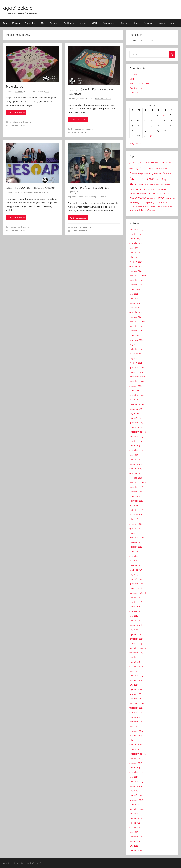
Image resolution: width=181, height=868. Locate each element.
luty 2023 (134, 257)
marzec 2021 (136, 354)
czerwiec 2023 (136, 243)
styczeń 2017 (136, 579)
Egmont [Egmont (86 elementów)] (141, 168)
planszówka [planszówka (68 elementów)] (138, 198)
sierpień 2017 (136, 547)
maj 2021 (134, 344)
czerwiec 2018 (136, 501)
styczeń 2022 (136, 308)
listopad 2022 (136, 271)
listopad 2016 (136, 588)
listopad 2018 (136, 478)
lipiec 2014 (135, 717)
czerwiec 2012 (136, 827)
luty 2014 (134, 740)
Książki (124, 23)
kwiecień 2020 (137, 404)
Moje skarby (15, 86)
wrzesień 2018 (136, 487)
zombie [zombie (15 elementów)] (155, 211)
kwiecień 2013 (136, 782)
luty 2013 (134, 791)
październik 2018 (138, 482)
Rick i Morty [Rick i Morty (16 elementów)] (134, 203)
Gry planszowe (16, 122)
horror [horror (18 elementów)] (153, 185)
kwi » (138, 144)
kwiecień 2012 (136, 837)
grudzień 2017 (136, 528)
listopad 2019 (136, 427)
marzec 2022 (136, 303)
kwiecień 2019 (136, 459)
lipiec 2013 (135, 768)
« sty (132, 144)
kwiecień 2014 (136, 731)
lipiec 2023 (135, 239)
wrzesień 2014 (136, 708)
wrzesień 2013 (136, 758)
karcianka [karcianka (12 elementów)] (167, 185)
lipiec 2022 (135, 289)
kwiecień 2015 (136, 676)
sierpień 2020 (136, 386)
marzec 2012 (136, 841)
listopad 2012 (136, 804)
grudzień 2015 (136, 639)
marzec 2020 (136, 409)
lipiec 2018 (135, 496)
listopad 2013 (136, 749)
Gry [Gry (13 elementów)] (160, 179)
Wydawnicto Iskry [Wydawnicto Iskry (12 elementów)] (136, 207)
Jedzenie (148, 23)
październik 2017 (138, 538)
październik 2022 (138, 275)
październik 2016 (138, 593)
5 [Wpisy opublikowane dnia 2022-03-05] (164, 115)
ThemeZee (38, 863)
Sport (173, 23)
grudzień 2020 (137, 368)
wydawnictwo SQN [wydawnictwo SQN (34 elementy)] (140, 210)
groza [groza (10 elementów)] (157, 180)
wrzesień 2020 (137, 381)
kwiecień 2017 (136, 565)
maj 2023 (134, 248)
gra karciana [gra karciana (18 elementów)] (157, 173)
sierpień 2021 (136, 331)
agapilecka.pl (18, 8)
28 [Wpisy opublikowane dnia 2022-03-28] (132, 136)
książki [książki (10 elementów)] (142, 194)
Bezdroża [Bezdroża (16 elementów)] (150, 163)
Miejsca (16, 23)
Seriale (161, 23)
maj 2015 (134, 671)
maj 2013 (134, 777)
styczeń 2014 (136, 745)
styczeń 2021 (136, 363)
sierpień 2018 (136, 492)
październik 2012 (138, 809)
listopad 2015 (136, 644)
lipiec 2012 (135, 823)
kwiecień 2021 (136, 349)
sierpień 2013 (136, 763)
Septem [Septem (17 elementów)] (149, 203)
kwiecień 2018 (136, 510)
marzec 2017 (136, 570)
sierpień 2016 (136, 602)
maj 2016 (134, 616)
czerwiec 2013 (136, 772)
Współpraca (109, 23)
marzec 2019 (136, 464)
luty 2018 (134, 519)
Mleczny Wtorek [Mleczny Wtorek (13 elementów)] (159, 193)
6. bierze (134, 93)
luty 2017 (134, 575)
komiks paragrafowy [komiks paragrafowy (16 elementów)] (152, 189)
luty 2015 (134, 685)
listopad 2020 (136, 372)
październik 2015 (138, 648)
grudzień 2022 (136, 266)
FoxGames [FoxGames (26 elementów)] (135, 173)
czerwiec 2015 (136, 666)
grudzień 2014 (136, 694)
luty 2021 (134, 358)
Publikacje (69, 23)
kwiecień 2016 (136, 620)
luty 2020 (134, 413)
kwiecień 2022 (136, 299)
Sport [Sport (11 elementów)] (154, 203)
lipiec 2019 (135, 446)
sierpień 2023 (136, 234)
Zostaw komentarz (18, 125)
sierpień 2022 (136, 285)
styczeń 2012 (136, 850)
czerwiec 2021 (136, 340)
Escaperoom (15, 227)
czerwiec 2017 (136, 556)
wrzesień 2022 (136, 280)
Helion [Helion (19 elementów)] (147, 185)
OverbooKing (136, 88)
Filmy (135, 23)
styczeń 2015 (136, 689)
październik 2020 (138, 377)
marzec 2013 (136, 786)
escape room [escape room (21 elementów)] (153, 168)
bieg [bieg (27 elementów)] (157, 163)
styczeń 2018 (136, 524)
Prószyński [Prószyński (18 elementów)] (152, 198)
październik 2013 (138, 754)
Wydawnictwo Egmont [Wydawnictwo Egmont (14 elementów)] (151, 207)
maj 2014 (134, 726)
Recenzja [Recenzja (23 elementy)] (171, 198)
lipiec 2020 (135, 390)
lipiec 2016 (135, 607)
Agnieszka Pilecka (41, 91)
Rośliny (83, 23)
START (95, 23)
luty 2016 (134, 630)
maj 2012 (134, 832)
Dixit (132, 79)
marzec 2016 (136, 625)
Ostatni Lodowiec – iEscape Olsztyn (31, 188)
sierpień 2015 (136, 657)
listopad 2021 (136, 317)
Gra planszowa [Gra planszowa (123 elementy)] (142, 179)
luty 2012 (134, 846)
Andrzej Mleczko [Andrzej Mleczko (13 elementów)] (139, 163)
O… (43, 23)
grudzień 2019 (136, 423)
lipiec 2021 (135, 335)
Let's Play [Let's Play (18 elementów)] (148, 193)
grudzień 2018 (136, 473)
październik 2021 (138, 321)
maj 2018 (134, 506)
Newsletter (30, 23)
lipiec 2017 (135, 551)
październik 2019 (138, 432)
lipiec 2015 (135, 662)
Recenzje (27, 122)
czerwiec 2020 (137, 395)
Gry (5, 23)
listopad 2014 (136, 699)
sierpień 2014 (136, 713)
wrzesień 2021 (136, 326)
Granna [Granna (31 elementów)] (167, 173)
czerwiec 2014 (136, 722)
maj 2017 (134, 561)
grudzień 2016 (136, 584)
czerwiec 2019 (136, 450)
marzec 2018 (136, 515)
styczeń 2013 (136, 795)
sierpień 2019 (136, 441)
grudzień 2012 (136, 800)
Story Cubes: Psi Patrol (141, 83)
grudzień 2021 (136, 312)
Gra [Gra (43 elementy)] (149, 173)
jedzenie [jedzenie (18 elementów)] (160, 185)
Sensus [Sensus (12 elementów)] (142, 203)
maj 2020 (134, 400)
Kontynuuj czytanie (16, 112)
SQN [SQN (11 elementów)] (158, 203)
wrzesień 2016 (136, 597)
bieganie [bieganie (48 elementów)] (165, 162)
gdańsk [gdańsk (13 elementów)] (144, 174)
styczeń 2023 (136, 262)
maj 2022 (134, 294)
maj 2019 (134, 455)
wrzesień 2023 (136, 230)
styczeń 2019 (136, 469)
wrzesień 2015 (136, 653)
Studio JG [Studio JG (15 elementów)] (164, 203)
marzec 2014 (136, 735)
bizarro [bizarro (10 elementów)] (132, 168)
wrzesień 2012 (136, 814)
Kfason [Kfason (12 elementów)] (132, 189)
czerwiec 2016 (136, 611)
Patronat (54, 23)
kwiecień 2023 (136, 252)
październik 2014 (138, 703)
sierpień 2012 (136, 818)
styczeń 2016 (136, 634)
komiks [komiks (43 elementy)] (139, 189)
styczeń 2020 (136, 418)
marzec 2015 (136, 680)
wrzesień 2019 (136, 437)
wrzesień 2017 (136, 542)
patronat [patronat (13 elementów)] (169, 193)
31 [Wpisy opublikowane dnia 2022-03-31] (151, 136)
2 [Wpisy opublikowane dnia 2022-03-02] (144, 115)
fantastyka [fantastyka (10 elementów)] (163, 168)
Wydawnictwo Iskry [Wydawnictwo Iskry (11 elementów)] (167, 207)
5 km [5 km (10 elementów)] (131, 163)
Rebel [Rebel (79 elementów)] (161, 198)
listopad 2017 (136, 533)
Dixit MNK (134, 74)
